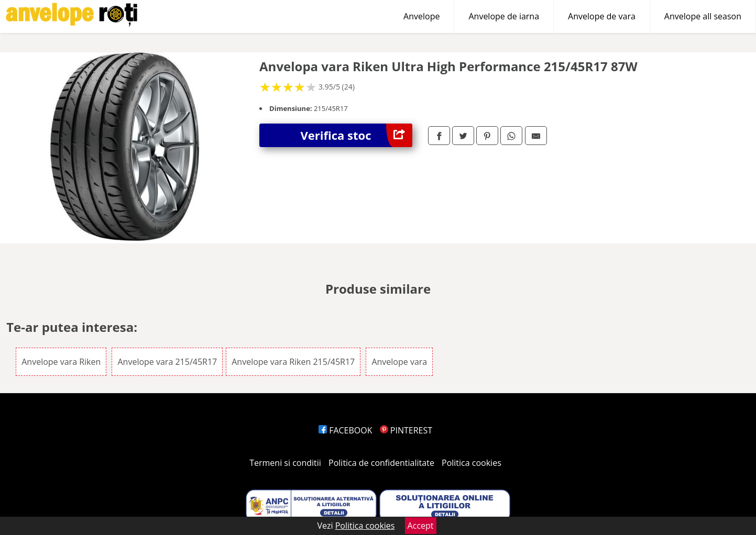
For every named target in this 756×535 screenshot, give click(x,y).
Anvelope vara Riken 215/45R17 (293, 362)
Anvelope (421, 16)
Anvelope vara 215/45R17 (167, 362)
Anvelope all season (703, 16)
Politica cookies (472, 463)
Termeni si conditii (285, 463)
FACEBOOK (346, 430)
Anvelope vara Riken (61, 362)
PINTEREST (406, 430)
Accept (421, 526)
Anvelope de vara (602, 16)
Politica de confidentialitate (381, 463)
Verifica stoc (357, 135)
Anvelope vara (399, 362)
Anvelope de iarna (504, 16)
